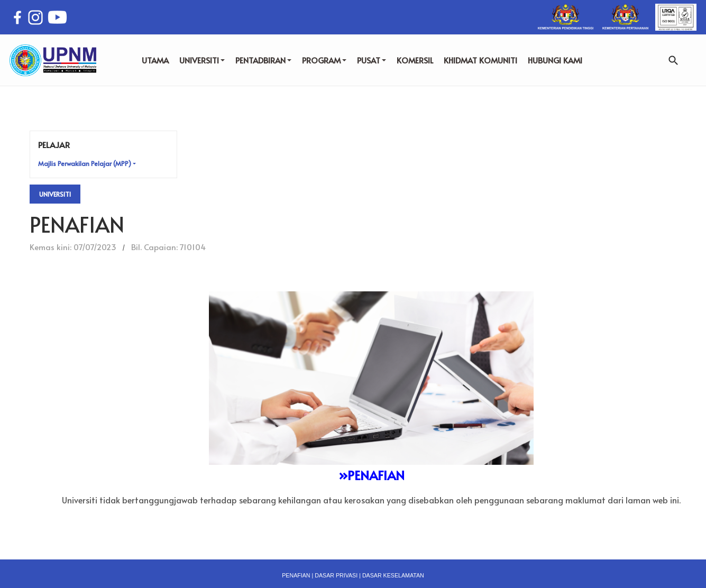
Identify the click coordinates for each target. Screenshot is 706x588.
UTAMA (155, 60)
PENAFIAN (296, 575)
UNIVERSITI (202, 60)
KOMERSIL (415, 60)
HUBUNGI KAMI (555, 60)
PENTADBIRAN (263, 60)
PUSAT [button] (372, 60)
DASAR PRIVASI (336, 575)
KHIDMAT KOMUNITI (480, 60)
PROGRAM (324, 60)
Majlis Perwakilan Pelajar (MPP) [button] (85, 163)
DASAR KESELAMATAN (393, 575)
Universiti (55, 194)
